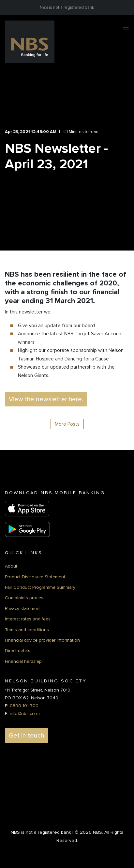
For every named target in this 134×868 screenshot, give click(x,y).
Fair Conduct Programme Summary (40, 587)
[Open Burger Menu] (126, 29)
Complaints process (25, 598)
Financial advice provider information (42, 640)
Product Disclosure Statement (35, 577)
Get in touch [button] (26, 736)
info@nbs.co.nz (25, 714)
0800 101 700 (24, 706)
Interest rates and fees (28, 619)
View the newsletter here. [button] (46, 399)
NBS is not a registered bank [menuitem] (67, 8)
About (11, 566)
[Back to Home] (30, 42)
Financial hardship (23, 661)
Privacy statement (23, 609)
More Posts (67, 424)
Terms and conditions (27, 630)
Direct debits (18, 651)
